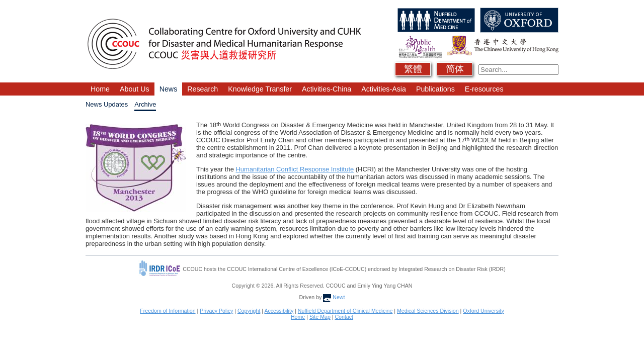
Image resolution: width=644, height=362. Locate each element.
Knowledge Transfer (260, 89)
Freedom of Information (168, 311)
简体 (455, 69)
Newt (334, 297)
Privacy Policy (216, 311)
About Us (135, 89)
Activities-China (327, 89)
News (169, 89)
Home (100, 89)
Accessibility (279, 311)
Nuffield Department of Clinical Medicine (345, 311)
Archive (145, 104)
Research (203, 89)
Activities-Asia (384, 89)
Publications (435, 89)
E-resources (484, 89)
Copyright (249, 311)
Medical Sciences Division (428, 311)
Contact (344, 317)
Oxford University (483, 311)
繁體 (413, 69)
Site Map (320, 317)
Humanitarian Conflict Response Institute (295, 169)
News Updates (107, 104)
